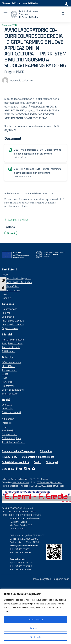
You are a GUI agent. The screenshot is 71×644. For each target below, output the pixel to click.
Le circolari (8, 408)
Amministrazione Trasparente (18, 451)
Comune (6, 298)
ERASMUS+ (8, 382)
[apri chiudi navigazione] (5, 14)
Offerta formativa (11, 362)
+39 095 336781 (21, 482)
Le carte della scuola (13, 324)
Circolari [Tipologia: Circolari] (11, 233)
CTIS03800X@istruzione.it (50, 482)
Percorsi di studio (11, 347)
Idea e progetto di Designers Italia (51, 579)
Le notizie (7, 405)
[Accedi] (66, 3)
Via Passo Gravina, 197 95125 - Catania (29, 479)
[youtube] (21, 469)
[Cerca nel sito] (63, 14)
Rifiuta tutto (35, 637)
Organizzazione (10, 328)
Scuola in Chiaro (11, 286)
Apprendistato (10, 370)
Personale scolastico (13, 340)
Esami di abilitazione (13, 390)
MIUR (5, 274)
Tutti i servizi (8, 351)
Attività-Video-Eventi (13, 442)
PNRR (5, 378)
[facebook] (17, 469)
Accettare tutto (36, 619)
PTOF (5, 427)
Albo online (8, 419)
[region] (35, 616)
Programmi (8, 386)
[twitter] (29, 469)
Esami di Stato (10, 394)
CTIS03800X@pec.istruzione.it (49, 486)
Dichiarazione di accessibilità (38, 457)
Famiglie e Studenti (12, 343)
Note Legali (52, 462)
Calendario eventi (11, 412)
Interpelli (7, 423)
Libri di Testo (8, 366)
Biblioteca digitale (11, 438)
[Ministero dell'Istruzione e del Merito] (20, 3)
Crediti (37, 462)
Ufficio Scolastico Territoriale (17, 282)
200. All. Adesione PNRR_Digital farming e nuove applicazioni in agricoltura (38, 171)
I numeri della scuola (13, 321)
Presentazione (10, 309)
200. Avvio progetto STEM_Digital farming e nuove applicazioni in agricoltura (38, 152)
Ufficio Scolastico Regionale (17, 278)
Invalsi (5, 294)
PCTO (5, 374)
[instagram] (25, 469)
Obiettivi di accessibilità (15, 462)
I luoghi (6, 313)
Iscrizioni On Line (11, 290)
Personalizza (36, 628)
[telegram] (33, 469)
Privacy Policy (10, 457)
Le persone (8, 317)
